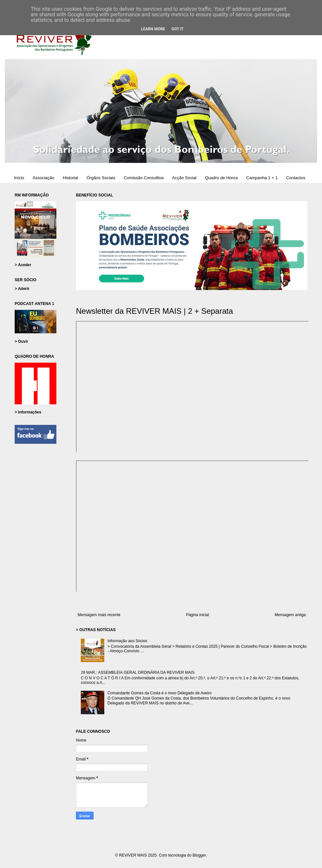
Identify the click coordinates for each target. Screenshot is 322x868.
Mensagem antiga (290, 615)
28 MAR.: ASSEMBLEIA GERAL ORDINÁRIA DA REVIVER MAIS (138, 673)
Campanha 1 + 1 (262, 178)
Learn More (153, 29)
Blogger (199, 855)
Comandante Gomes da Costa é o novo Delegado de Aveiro (160, 693)
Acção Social (184, 178)
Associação (43, 178)
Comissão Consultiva (144, 178)
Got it (177, 29)
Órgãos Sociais (101, 178)
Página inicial (198, 615)
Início (19, 178)
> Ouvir (22, 341)
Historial (71, 178)
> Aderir (22, 289)
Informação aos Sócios (127, 641)
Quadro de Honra (221, 178)
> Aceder (23, 265)
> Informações (28, 412)
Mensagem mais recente (99, 615)
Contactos (296, 178)
